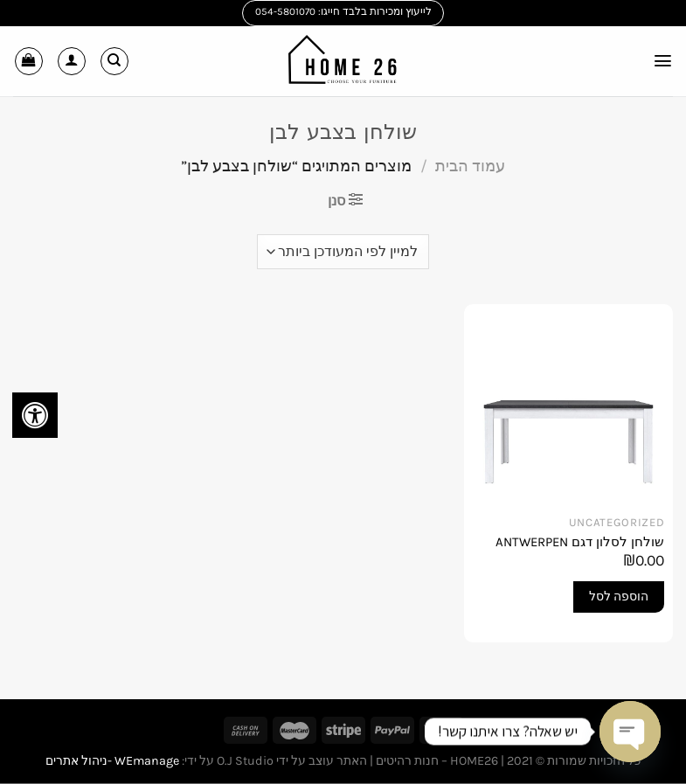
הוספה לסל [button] (619, 597)
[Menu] (662, 61)
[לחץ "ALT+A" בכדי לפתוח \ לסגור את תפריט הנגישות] (35, 415)
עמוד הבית (470, 166)
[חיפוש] (114, 61)
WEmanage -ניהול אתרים (112, 761)
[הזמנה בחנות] (343, 252)
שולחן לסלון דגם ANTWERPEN (580, 542)
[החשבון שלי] (72, 61)
